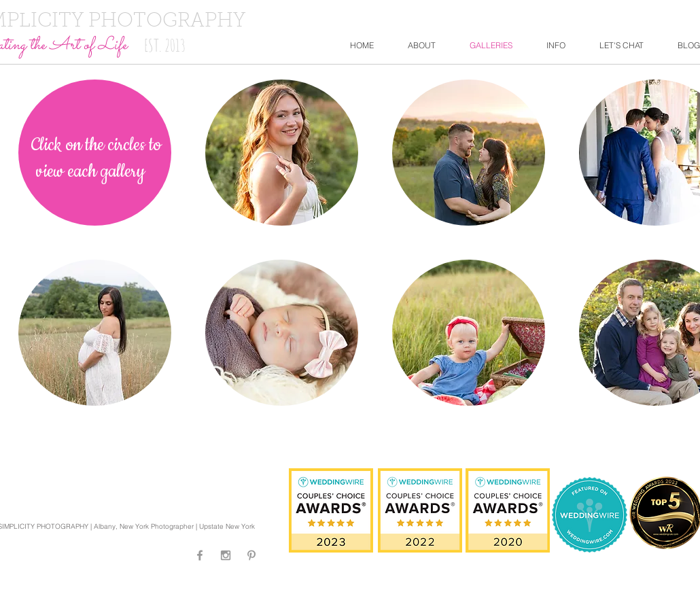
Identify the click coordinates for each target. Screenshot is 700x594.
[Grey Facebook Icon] (200, 555)
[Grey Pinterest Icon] (251, 555)
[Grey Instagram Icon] (226, 555)
